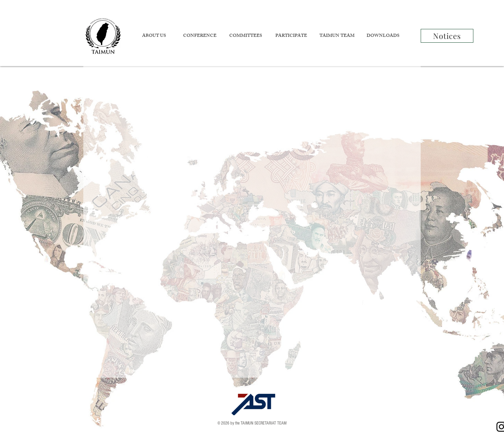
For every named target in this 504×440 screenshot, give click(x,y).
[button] (154, 36)
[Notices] (447, 36)
